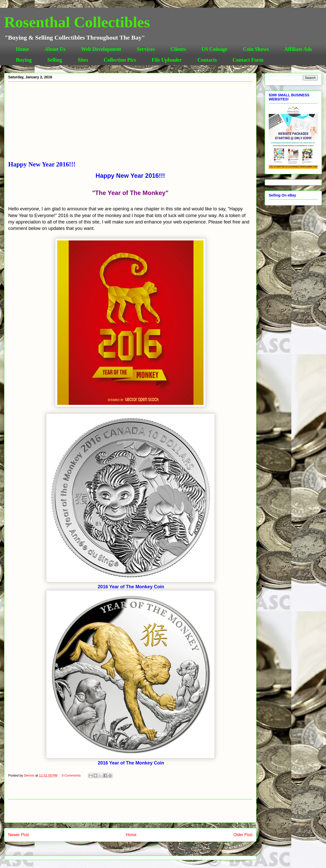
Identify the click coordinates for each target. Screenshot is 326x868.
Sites (83, 60)
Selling (55, 60)
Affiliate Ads (298, 49)
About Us (55, 49)
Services (146, 49)
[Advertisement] (130, 122)
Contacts (207, 60)
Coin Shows (256, 49)
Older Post (243, 835)
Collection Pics (120, 60)
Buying (24, 60)
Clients (178, 49)
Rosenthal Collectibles (77, 22)
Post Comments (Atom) (141, 848)
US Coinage (214, 49)
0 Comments (71, 775)
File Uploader (167, 60)
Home (22, 49)
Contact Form (248, 60)
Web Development (101, 49)
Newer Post (19, 835)
